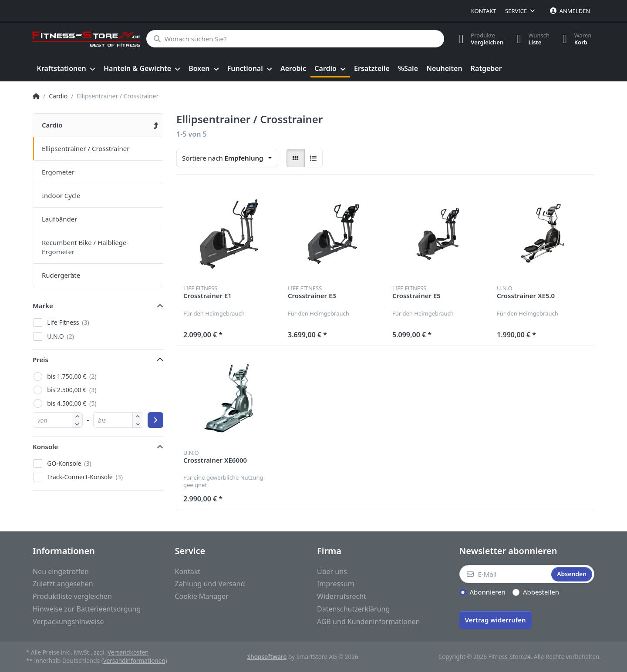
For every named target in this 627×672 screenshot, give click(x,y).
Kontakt (484, 11)
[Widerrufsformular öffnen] (496, 619)
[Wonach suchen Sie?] (295, 39)
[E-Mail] (505, 574)
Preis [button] (40, 360)
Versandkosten (128, 652)
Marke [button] (43, 306)
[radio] (296, 158)
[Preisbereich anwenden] (155, 420)
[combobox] (227, 158)
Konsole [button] (45, 447)
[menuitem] (66, 69)
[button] (77, 424)
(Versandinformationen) (134, 661)
